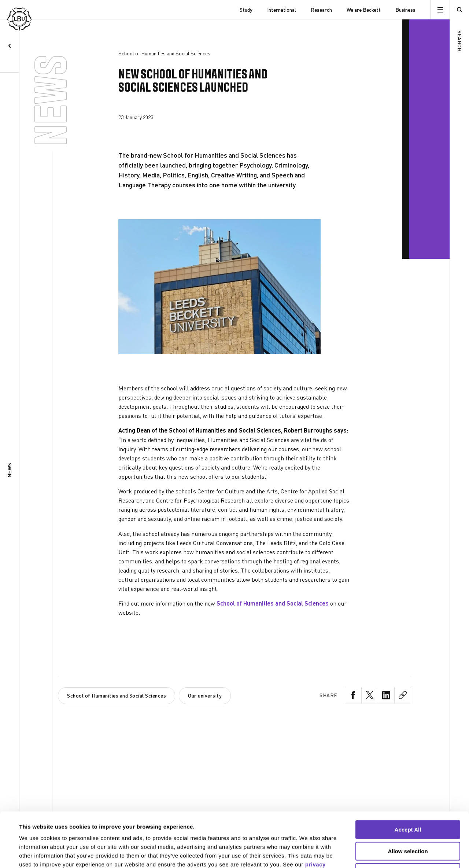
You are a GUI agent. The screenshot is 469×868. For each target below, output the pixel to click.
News (9, 470)
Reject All (408, 821)
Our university (205, 696)
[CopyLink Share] (403, 695)
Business (405, 10)
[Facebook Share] (353, 695)
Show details (308, 854)
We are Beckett (364, 10)
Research (321, 10)
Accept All (408, 778)
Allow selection (408, 800)
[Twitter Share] (370, 695)
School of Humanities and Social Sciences (273, 603)
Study (246, 10)
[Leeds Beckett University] (44, 10)
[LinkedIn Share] (386, 695)
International (282, 10)
